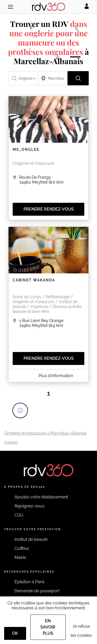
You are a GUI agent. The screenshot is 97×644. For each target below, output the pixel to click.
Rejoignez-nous (29, 506)
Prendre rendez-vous (49, 209)
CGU (19, 515)
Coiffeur (22, 548)
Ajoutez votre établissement (41, 497)
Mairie (20, 557)
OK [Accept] (15, 633)
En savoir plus (48, 627)
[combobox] (23, 78)
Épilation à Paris (29, 582)
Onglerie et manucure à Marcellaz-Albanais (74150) (46, 438)
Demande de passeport (37, 591)
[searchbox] (23, 78)
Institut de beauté (31, 539)
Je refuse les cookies (81, 631)
